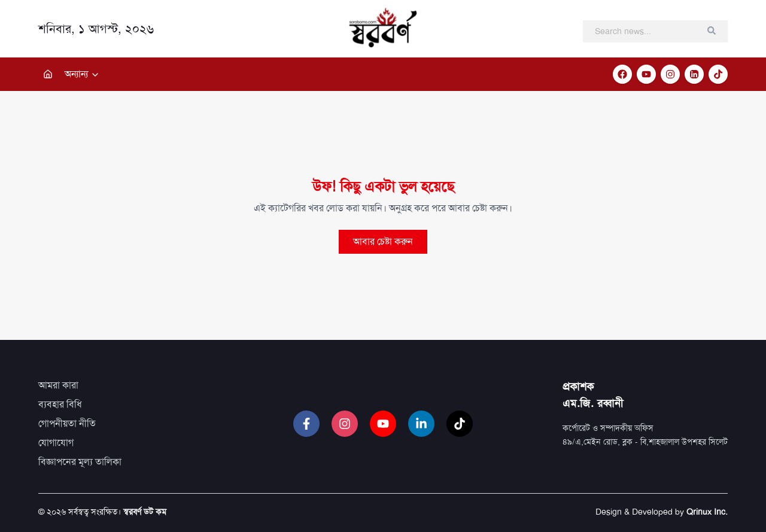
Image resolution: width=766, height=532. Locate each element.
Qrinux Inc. (707, 512)
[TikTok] (718, 74)
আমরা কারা (58, 385)
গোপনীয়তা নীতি (67, 423)
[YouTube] (646, 74)
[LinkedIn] (694, 74)
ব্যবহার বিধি (60, 404)
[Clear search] (712, 31)
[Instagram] (670, 74)
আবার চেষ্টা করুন (383, 241)
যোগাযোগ (56, 443)
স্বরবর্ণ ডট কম (145, 512)
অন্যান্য (82, 74)
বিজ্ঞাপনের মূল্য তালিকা (80, 462)
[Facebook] (622, 74)
